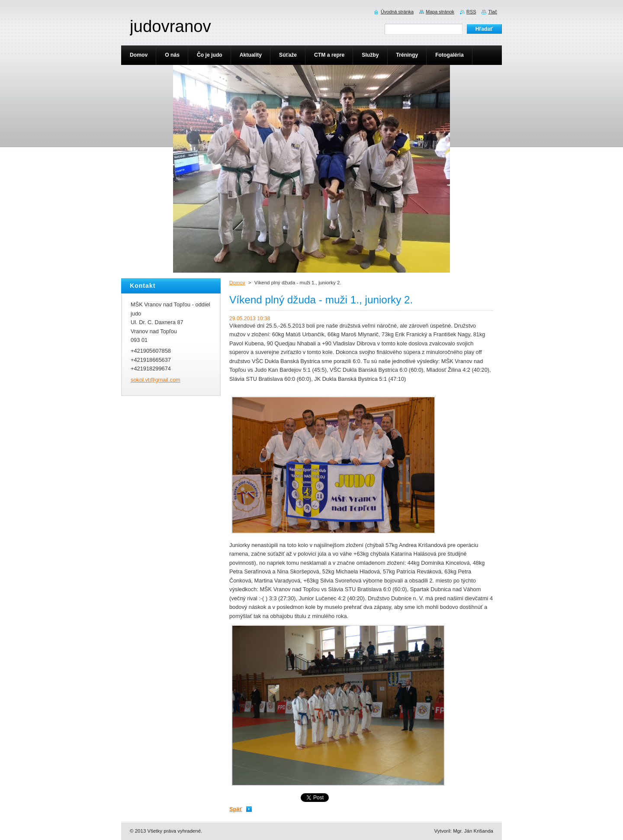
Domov (237, 283)
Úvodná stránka (397, 12)
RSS (471, 12)
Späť (236, 809)
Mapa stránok (440, 12)
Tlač (493, 12)
